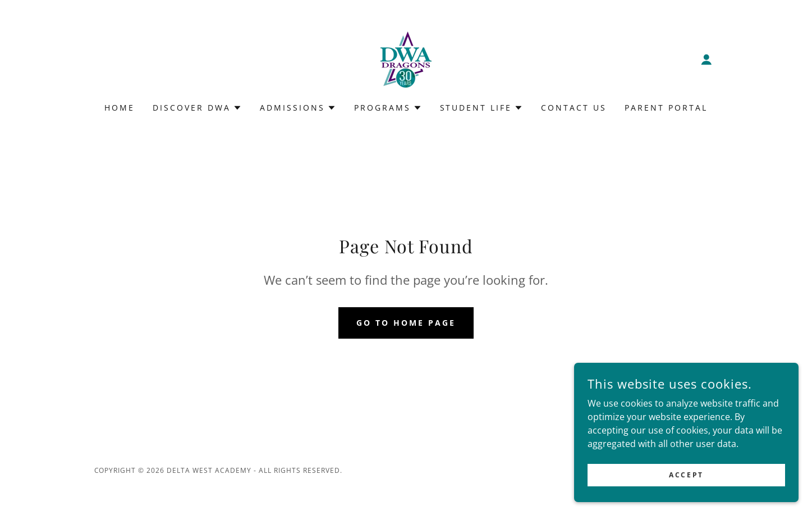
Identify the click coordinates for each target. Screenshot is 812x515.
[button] (707, 60)
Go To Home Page (406, 323)
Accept (686, 475)
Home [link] (120, 108)
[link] (406, 58)
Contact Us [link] (574, 108)
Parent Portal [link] (666, 108)
